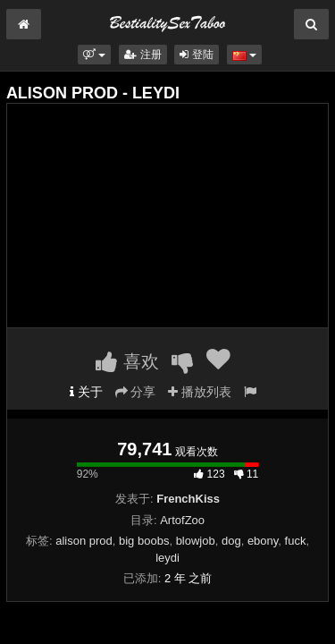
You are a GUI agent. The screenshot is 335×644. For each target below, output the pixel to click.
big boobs (144, 541)
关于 (86, 392)
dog (231, 541)
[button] (94, 55)
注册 (142, 55)
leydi (167, 558)
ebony (263, 541)
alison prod (84, 541)
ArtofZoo (182, 520)
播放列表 (200, 392)
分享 (136, 392)
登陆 (196, 55)
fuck (296, 541)
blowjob (196, 541)
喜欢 (127, 361)
